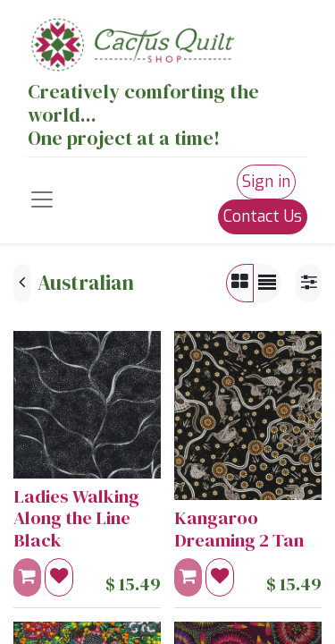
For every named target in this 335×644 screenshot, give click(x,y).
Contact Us (263, 216)
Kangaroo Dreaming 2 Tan (239, 529)
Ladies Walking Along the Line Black (76, 518)
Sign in (266, 182)
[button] (59, 577)
